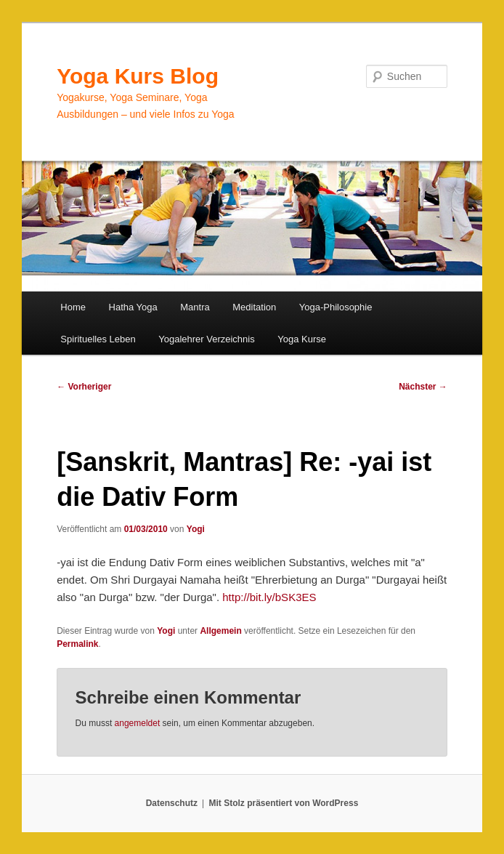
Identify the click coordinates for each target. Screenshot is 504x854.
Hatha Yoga (133, 307)
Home (73, 307)
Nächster (423, 387)
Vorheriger (84, 387)
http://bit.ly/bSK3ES (269, 597)
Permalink (77, 644)
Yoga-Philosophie (336, 307)
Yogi (196, 529)
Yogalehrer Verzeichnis (207, 339)
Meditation (254, 307)
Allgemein (220, 631)
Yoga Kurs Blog (138, 76)
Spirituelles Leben (98, 339)
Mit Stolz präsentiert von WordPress (283, 803)
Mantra (195, 307)
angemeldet (138, 723)
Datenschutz (172, 803)
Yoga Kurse (302, 339)
